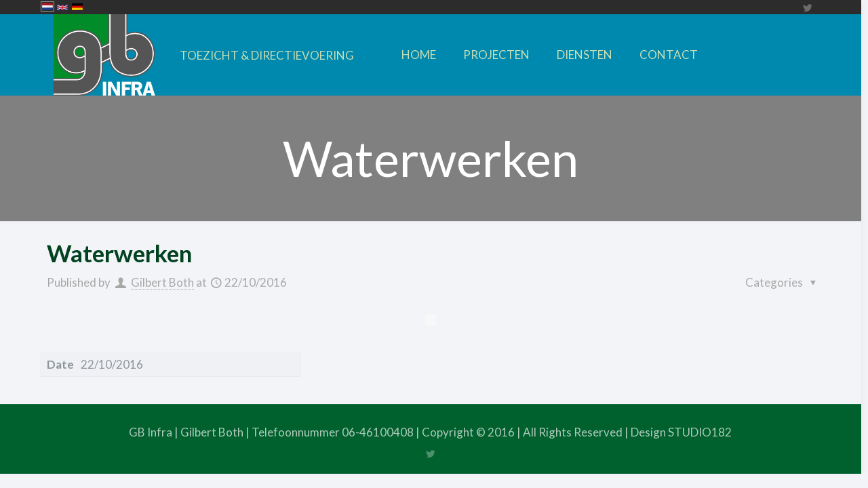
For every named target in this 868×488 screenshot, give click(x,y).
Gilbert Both (162, 282)
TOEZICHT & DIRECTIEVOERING (267, 55)
